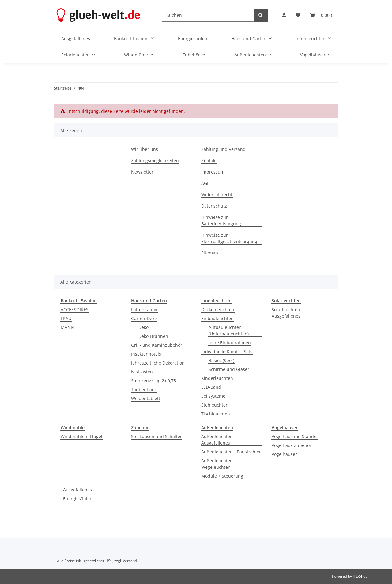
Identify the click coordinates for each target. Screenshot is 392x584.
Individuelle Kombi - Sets (227, 351)
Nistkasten (142, 372)
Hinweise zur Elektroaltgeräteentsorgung (229, 238)
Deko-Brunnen (153, 336)
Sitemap (210, 253)
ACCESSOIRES (75, 309)
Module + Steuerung (222, 476)
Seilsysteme (213, 396)
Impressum (213, 172)
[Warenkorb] (322, 15)
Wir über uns (145, 149)
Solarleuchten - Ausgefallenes (287, 313)
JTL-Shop (360, 576)
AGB (205, 183)
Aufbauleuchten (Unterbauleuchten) (229, 330)
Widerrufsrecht (217, 195)
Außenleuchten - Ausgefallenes (218, 440)
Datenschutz (214, 206)
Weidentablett (146, 398)
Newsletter (142, 172)
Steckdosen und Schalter (156, 436)
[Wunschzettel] (298, 15)
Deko (143, 327)
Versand (130, 561)
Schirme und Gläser (229, 369)
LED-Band (211, 387)
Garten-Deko (144, 318)
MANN (67, 327)
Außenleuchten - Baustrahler (231, 452)
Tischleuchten (216, 414)
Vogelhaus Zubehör (292, 445)
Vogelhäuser (284, 454)
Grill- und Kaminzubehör (157, 345)
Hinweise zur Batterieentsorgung (221, 220)
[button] (284, 15)
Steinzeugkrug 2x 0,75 (154, 381)
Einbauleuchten (217, 318)
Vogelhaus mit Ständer (295, 436)
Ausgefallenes (77, 490)
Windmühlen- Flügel (81, 436)
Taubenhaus (144, 389)
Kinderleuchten (217, 378)
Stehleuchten (215, 405)
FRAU (66, 318)
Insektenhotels (146, 354)
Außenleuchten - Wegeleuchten (218, 464)
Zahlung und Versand (223, 149)
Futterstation (144, 309)
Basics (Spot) (221, 360)
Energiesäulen (78, 499)
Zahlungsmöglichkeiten (155, 160)
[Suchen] (208, 15)
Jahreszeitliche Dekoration (158, 363)
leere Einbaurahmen (230, 343)
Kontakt (209, 160)
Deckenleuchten (218, 309)
